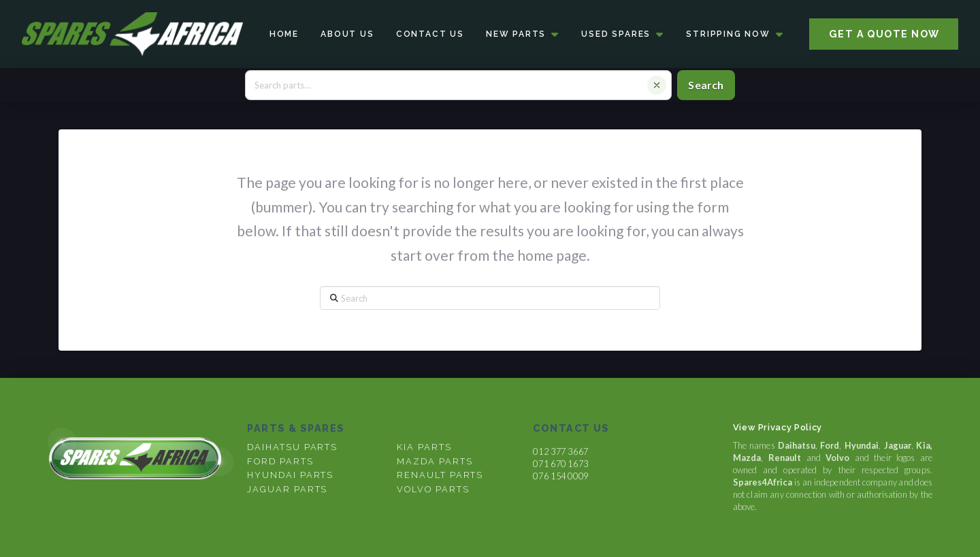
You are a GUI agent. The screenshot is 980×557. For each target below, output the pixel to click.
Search (706, 85)
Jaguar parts (287, 489)
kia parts (424, 447)
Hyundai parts (290, 475)
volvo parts (433, 489)
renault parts (440, 475)
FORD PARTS (280, 461)
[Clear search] (657, 85)
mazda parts (435, 461)
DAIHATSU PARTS (292, 447)
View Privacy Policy (778, 427)
